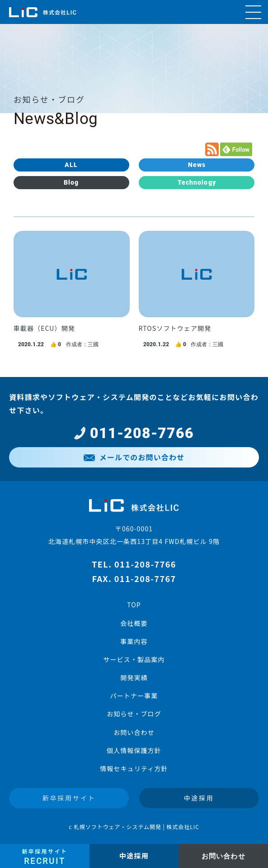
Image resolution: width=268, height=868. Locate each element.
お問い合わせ (134, 732)
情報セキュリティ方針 (134, 768)
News (197, 165)
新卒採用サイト (69, 798)
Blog (71, 182)
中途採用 (199, 798)
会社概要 (134, 623)
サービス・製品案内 (134, 659)
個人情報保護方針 (134, 750)
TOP (134, 605)
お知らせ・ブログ (134, 714)
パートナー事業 (134, 696)
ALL (71, 165)
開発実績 (134, 677)
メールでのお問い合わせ (134, 457)
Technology (197, 182)
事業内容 (134, 641)
